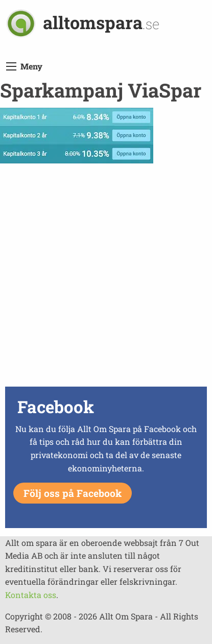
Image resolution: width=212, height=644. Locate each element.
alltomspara (101, 22)
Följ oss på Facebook (73, 493)
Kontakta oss (31, 595)
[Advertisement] (106, 278)
